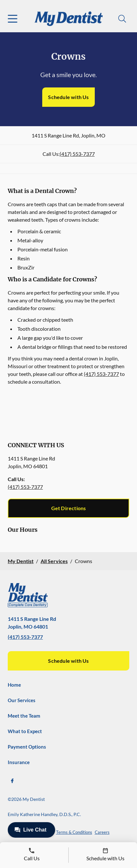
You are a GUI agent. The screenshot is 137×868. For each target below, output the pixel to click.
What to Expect (25, 731)
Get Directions (69, 508)
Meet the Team (24, 716)
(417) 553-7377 (77, 154)
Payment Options (27, 747)
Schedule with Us (68, 97)
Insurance (19, 762)
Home (14, 685)
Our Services (22, 700)
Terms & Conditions (74, 832)
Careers (102, 832)
